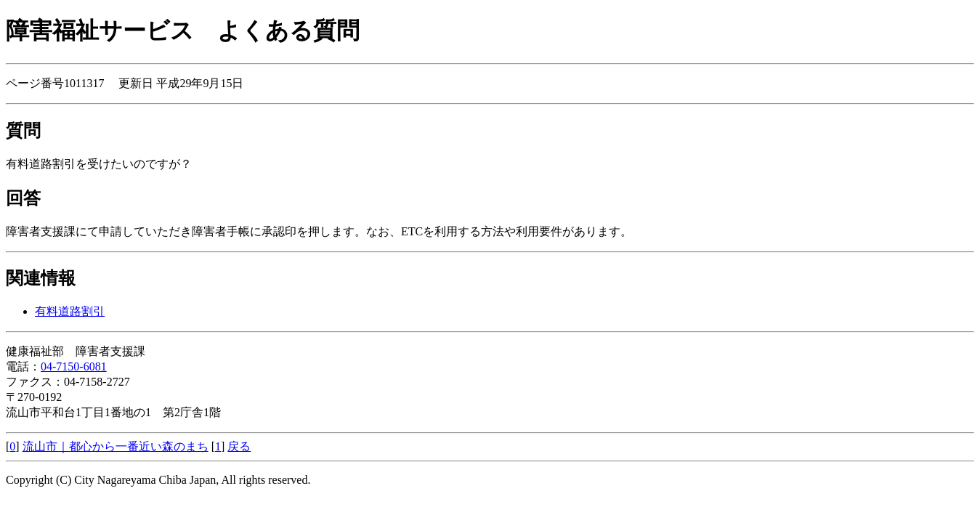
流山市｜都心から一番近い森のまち (116, 446)
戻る (239, 446)
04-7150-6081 (74, 366)
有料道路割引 (70, 311)
